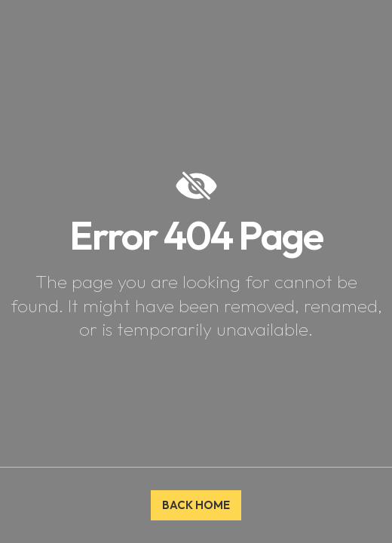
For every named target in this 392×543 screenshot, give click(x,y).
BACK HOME (196, 505)
